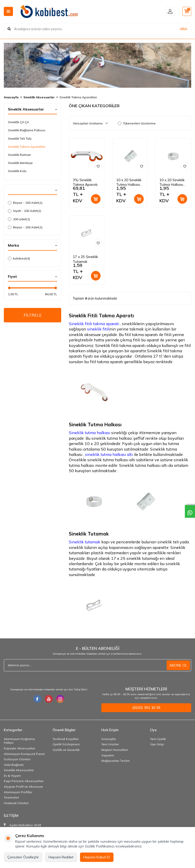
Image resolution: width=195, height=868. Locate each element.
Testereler (11, 797)
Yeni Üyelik (158, 739)
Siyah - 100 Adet (25, 211)
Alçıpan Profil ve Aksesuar (23, 787)
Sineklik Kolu (17, 171)
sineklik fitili (98, 329)
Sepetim (108, 755)
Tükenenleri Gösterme (137, 123)
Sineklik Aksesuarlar (39, 97)
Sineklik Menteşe (20, 163)
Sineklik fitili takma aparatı (94, 324)
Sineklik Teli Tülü (20, 138)
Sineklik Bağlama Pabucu (27, 130)
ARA (183, 29)
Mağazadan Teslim (116, 761)
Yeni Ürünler (110, 744)
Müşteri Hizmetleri (115, 750)
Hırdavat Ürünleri (16, 803)
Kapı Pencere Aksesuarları (24, 781)
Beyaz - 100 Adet (25, 203)
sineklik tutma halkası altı (108, 454)
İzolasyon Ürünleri (17, 759)
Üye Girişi (157, 744)
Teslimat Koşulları (66, 739)
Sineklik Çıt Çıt (18, 122)
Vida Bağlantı (14, 765)
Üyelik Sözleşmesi (66, 744)
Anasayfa (11, 97)
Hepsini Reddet (61, 857)
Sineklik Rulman (19, 155)
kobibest (19, 258)
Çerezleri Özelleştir (23, 857)
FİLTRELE (33, 315)
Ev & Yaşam (12, 776)
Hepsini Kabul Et (97, 857)
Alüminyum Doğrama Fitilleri (19, 741)
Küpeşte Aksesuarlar (19, 748)
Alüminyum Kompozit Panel (24, 754)
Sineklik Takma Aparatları (27, 147)
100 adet (19, 219)
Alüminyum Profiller (18, 792)
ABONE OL (178, 665)
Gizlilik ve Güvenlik (66, 750)
